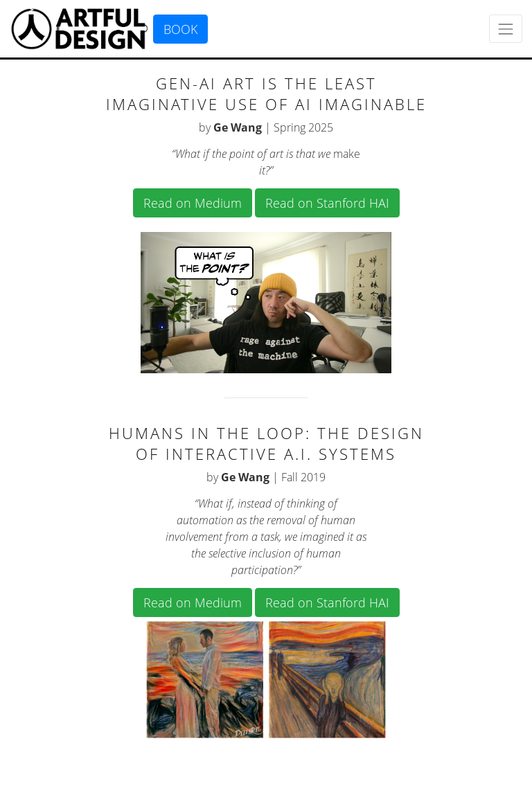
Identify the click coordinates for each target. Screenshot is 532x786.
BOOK (180, 29)
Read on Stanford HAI (327, 203)
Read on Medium (193, 203)
